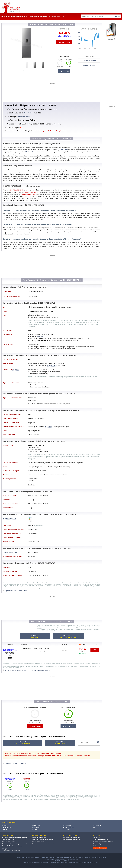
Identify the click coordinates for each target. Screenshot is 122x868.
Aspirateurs (66, 829)
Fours (95, 827)
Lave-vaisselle (67, 825)
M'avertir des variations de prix (16, 670)
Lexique (4, 848)
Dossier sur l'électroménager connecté (14, 844)
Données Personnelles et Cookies (103, 842)
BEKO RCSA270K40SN (16, 190)
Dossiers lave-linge (8, 840)
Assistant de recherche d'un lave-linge (14, 838)
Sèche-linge (36, 825)
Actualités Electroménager (71, 838)
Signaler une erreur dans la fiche (16, 591)
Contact (95, 846)
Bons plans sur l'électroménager (43, 840)
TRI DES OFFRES (68, 636)
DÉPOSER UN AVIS (89, 66)
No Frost (28, 113)
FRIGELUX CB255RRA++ (32, 192)
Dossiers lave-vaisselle (9, 842)
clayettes (16, 369)
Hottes (34, 829)
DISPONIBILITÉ (24, 644)
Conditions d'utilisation (100, 840)
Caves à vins (36, 827)
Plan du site (97, 838)
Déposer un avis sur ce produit (15, 763)
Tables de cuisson (68, 827)
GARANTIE (64, 644)
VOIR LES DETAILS (64, 42)
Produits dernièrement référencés (43, 844)
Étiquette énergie (9, 518)
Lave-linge (5, 825)
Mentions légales (98, 844)
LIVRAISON (35, 636)
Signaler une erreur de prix (40, 670)
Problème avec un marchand (11, 850)
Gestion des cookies (100, 848)
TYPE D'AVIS (60, 743)
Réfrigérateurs (98, 825)
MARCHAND (10, 644)
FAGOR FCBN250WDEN (29, 194)
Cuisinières (5, 829)
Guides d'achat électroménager (12, 846)
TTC (85, 644)
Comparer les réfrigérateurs (17, 16)
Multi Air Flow (24, 116)
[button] (23, 70)
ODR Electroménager (39, 838)
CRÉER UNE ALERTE (89, 60)
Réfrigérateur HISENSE (38, 16)
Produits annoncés (38, 842)
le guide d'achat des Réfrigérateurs (54, 131)
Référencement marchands (71, 840)
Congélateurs (6, 827)
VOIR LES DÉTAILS (68, 726)
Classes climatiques (10, 552)
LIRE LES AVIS (64, 71)
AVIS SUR (22, 743)
